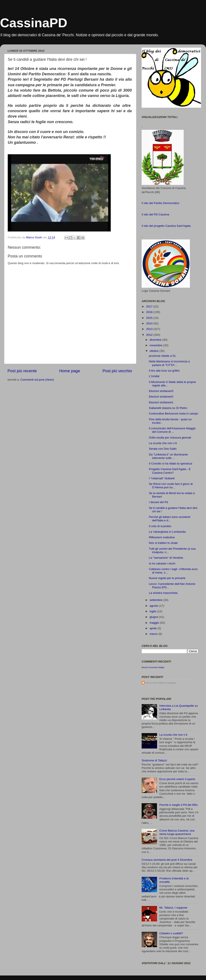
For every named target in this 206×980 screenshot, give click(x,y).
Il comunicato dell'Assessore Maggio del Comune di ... (172, 430)
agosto (154, 606)
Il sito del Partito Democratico (161, 203)
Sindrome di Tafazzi (154, 760)
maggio (155, 623)
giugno (154, 617)
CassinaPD (34, 23)
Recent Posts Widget (155, 683)
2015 (150, 318)
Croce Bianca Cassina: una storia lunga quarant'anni (177, 832)
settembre (156, 600)
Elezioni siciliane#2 (161, 397)
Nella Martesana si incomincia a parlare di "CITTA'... (169, 363)
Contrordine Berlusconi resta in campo (174, 414)
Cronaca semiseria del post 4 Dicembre (167, 860)
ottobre (154, 351)
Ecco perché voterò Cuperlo (177, 779)
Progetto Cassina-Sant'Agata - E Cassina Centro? (170, 471)
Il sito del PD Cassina (155, 214)
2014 (150, 323)
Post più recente (22, 371)
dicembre (156, 340)
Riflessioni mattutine (162, 537)
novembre (156, 345)
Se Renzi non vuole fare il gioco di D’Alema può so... (171, 486)
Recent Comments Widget (153, 667)
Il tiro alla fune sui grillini (164, 371)
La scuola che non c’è (163, 443)
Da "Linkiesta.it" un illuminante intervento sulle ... (168, 456)
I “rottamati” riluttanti (162, 478)
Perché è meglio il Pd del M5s (178, 805)
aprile (154, 628)
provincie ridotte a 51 (162, 356)
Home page (70, 371)
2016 (150, 312)
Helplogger (172, 683)
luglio (153, 611)
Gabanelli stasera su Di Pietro (168, 408)
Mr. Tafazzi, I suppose (173, 908)
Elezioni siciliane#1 (161, 402)
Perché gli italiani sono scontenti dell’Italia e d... (170, 519)
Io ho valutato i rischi (162, 563)
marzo (154, 634)
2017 (150, 306)
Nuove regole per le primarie (167, 578)
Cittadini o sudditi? (171, 933)
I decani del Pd (158, 502)
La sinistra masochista (163, 593)
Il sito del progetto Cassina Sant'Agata (166, 226)
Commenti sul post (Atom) (37, 380)
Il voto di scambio (160, 526)
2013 (150, 329)
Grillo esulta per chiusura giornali (170, 438)
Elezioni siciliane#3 (161, 391)
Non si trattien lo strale (163, 543)
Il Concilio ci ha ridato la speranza (171, 464)
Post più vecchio (117, 371)
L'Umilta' (154, 376)
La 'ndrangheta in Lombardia (167, 532)
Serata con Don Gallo (163, 449)
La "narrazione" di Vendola (166, 558)
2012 (150, 335)
